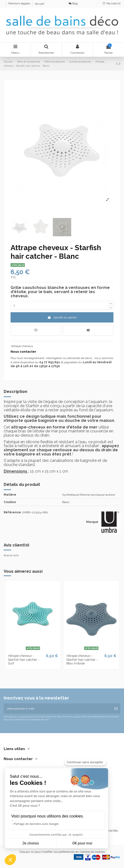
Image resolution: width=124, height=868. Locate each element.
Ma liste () (111, 4)
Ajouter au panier (62, 317)
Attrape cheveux (22, 346)
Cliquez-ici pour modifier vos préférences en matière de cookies (62, 852)
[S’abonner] (116, 709)
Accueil (40, 4)
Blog (73, 4)
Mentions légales (20, 4)
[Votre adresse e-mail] (58, 709)
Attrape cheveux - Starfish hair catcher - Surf (23, 660)
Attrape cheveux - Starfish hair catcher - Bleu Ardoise (82, 660)
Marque (92, 522)
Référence (12, 512)
